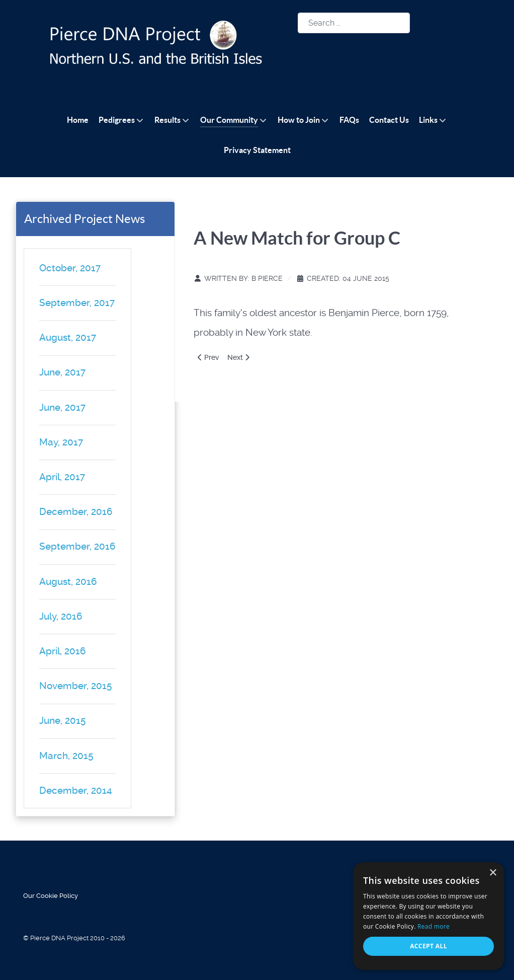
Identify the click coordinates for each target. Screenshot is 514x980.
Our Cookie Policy (51, 896)
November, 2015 (75, 686)
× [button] (493, 873)
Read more (434, 926)
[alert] (429, 916)
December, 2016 (76, 512)
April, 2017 (62, 477)
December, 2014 (76, 790)
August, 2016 (68, 582)
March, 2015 (66, 756)
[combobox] (354, 23)
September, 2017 (77, 303)
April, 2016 (63, 651)
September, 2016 (77, 546)
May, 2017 (61, 442)
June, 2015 (62, 721)
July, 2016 (61, 616)
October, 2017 (70, 268)
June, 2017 (62, 372)
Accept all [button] (429, 946)
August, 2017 (68, 337)
